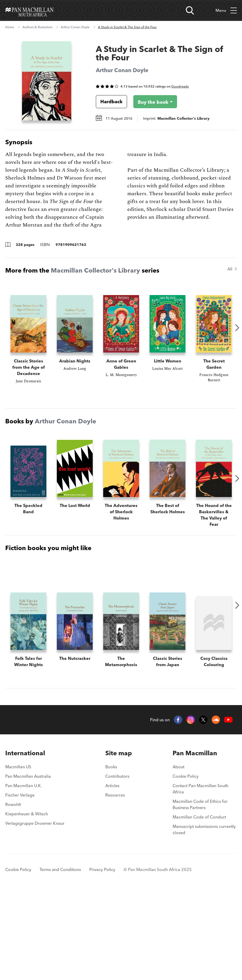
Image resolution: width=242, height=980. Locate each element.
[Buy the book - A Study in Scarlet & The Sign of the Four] (151, 102)
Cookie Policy (186, 864)
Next (237, 328)
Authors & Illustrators (37, 27)
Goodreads (180, 86)
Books (111, 854)
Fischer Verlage (20, 883)
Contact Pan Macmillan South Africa (200, 876)
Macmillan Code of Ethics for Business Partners (200, 892)
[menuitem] (35, 841)
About (178, 854)
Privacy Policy (102, 957)
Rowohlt (13, 892)
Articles (112, 873)
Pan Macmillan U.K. (24, 873)
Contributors (117, 864)
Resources (115, 883)
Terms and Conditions (60, 957)
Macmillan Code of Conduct (199, 904)
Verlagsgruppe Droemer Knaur (35, 911)
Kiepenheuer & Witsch (27, 901)
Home (10, 27)
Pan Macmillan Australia (28, 864)
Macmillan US (18, 854)
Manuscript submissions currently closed (204, 917)
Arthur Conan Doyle (75, 27)
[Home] (29, 10)
